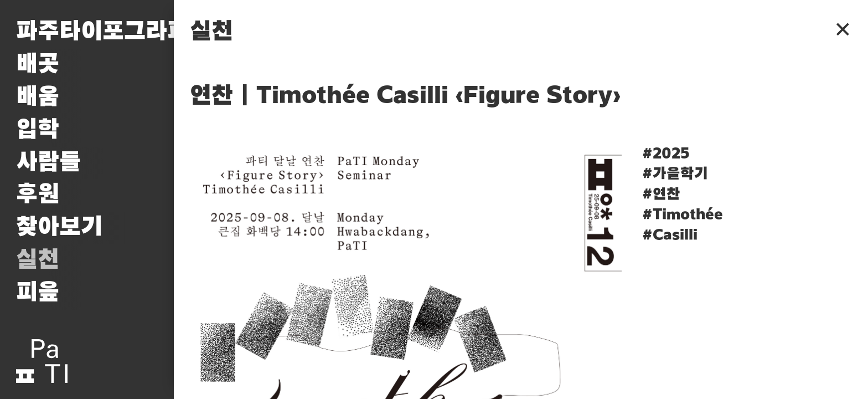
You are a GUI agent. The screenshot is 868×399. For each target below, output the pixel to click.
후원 (38, 195)
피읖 (38, 293)
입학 (38, 130)
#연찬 (661, 195)
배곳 (38, 65)
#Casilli (670, 236)
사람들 (48, 163)
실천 (38, 260)
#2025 (666, 154)
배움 (38, 97)
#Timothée (683, 215)
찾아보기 (59, 227)
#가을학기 (675, 174)
